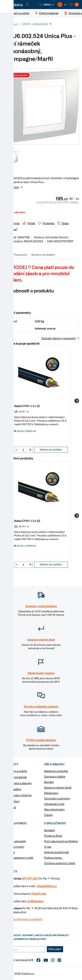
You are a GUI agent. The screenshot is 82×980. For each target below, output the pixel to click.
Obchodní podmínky (57, 798)
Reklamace (51, 793)
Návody (8, 830)
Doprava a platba (55, 776)
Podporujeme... (53, 858)
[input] (23, 450)
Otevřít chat (39, 894)
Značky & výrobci (14, 847)
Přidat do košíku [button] (51, 450)
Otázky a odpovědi (14, 841)
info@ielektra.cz (46, 886)
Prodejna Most (53, 836)
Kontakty (50, 830)
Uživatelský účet (54, 804)
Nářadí (12, 807)
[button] (47, 5)
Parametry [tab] (21, 255)
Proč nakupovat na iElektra (61, 841)
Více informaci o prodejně (26, 919)
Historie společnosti (56, 852)
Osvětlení (14, 801)
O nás (48, 847)
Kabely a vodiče (17, 771)
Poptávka (9, 852)
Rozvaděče (14, 789)
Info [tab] (8, 255)
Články (48, 815)
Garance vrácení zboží (58, 787)
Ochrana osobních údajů (60, 863)
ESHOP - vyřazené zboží (35, 24)
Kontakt (49, 782)
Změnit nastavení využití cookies (18, 860)
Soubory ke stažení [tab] (43, 255)
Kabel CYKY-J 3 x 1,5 (27, 406)
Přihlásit (55, 949)
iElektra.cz (12, 24)
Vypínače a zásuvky (20, 783)
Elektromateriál (17, 777)
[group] (41, 401)
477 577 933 (30, 878)
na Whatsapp (35, 901)
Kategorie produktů (56, 771)
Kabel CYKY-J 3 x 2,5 (27, 521)
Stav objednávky (54, 809)
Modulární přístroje (20, 795)
